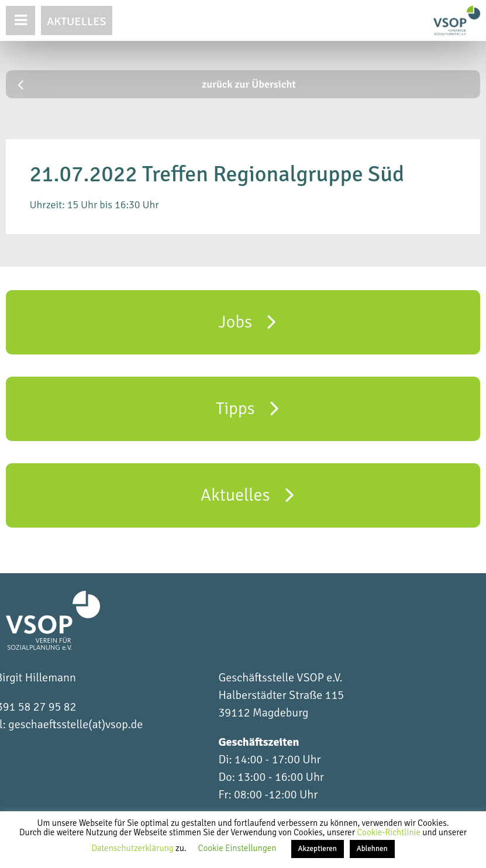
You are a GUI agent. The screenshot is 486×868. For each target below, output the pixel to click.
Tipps (247, 408)
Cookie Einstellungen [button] (237, 848)
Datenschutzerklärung (133, 848)
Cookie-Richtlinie (390, 832)
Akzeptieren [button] (318, 849)
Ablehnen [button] (372, 849)
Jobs (248, 321)
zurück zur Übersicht (157, 84)
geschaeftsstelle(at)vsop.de (75, 724)
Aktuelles (77, 21)
